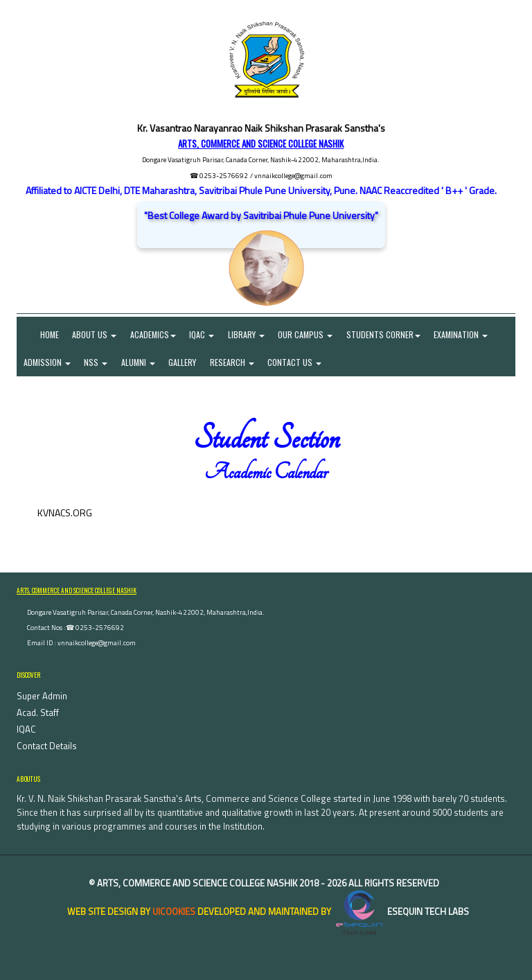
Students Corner (385, 334)
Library (248, 334)
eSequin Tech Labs (401, 911)
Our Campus (307, 334)
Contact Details (47, 746)
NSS (96, 362)
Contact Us (296, 362)
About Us (95, 334)
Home (41, 334)
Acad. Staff (38, 713)
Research (233, 362)
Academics (154, 334)
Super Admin (42, 697)
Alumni (139, 362)
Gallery (184, 362)
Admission (47, 362)
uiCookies (174, 911)
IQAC (203, 334)
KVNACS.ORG (65, 513)
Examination (463, 334)
